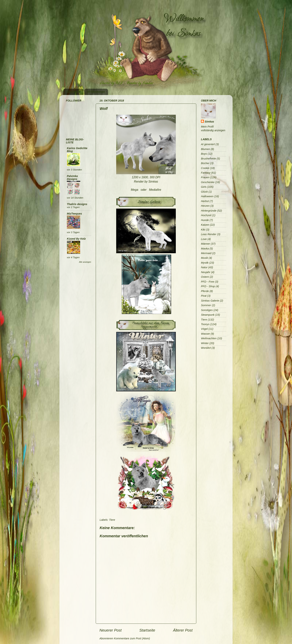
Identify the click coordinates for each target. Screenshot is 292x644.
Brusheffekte (208, 159)
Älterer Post (183, 630)
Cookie (205, 168)
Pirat (204, 296)
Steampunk (208, 315)
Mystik (205, 263)
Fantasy (206, 173)
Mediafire (155, 190)
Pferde (205, 291)
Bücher (205, 163)
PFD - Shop (208, 286)
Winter (205, 343)
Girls (204, 187)
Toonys (205, 324)
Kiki (203, 230)
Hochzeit (206, 215)
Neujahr (206, 272)
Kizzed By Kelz (76, 239)
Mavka (205, 249)
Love (204, 239)
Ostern (205, 277)
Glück (204, 192)
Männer (205, 244)
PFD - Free (208, 282)
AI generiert (208, 144)
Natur (204, 267)
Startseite (74, 92)
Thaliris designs (77, 204)
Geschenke (208, 182)
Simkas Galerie (210, 301)
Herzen (205, 206)
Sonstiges (207, 310)
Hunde (205, 220)
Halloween (207, 196)
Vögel (204, 329)
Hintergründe (209, 211)
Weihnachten (209, 338)
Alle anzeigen (85, 262)
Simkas (209, 122)
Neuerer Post (111, 630)
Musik (204, 258)
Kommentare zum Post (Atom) (132, 638)
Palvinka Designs (72, 178)
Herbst (205, 201)
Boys (204, 154)
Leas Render (209, 234)
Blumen (205, 149)
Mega (135, 190)
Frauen (205, 177)
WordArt (206, 348)
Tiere (112, 520)
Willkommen (96, 92)
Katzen (205, 225)
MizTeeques (74, 214)
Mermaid (206, 253)
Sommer (206, 305)
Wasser (205, 334)
